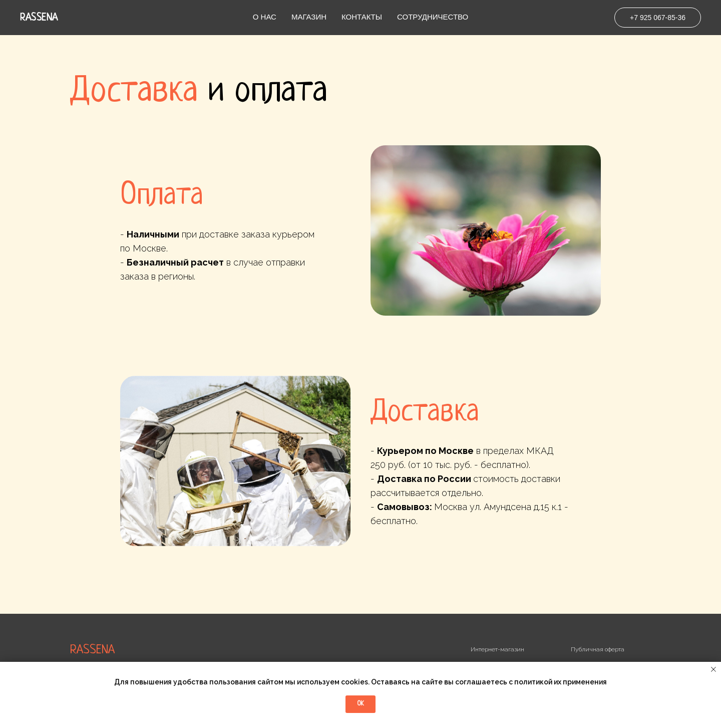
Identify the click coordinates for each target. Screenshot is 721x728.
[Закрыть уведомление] (713, 669)
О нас (265, 17)
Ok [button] (360, 704)
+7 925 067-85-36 (658, 18)
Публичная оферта (598, 649)
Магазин (309, 17)
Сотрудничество (433, 17)
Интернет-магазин (497, 649)
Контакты (362, 17)
